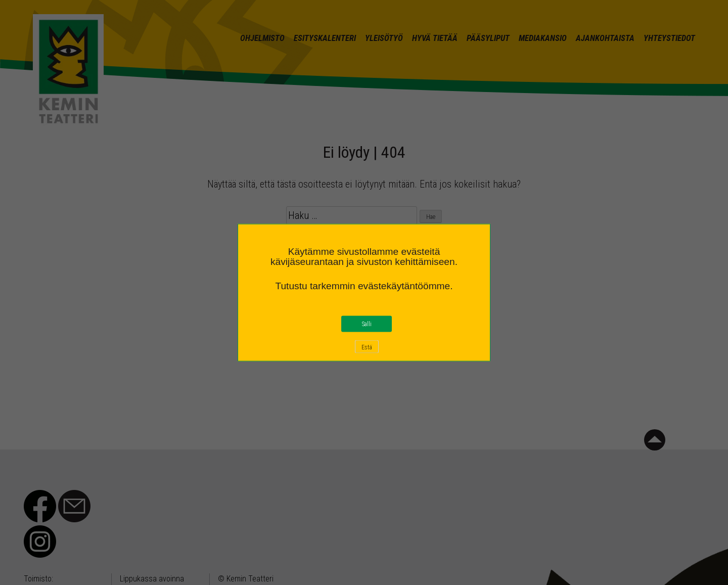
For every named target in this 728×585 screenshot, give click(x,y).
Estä (367, 347)
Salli (367, 324)
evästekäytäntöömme (404, 286)
